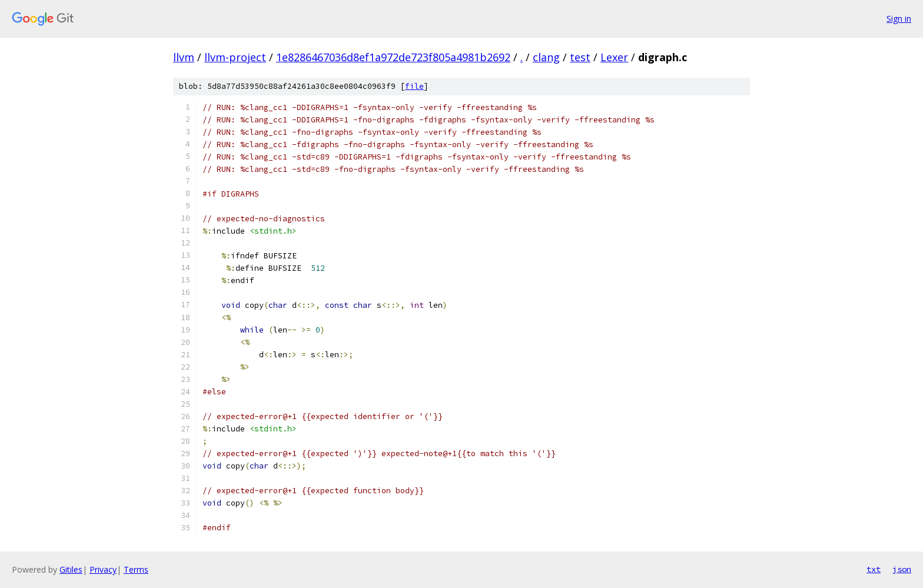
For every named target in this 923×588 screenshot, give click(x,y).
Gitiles (71, 569)
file (414, 86)
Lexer (614, 57)
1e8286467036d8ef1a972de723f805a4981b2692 (393, 57)
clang (546, 57)
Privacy (103, 569)
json (902, 569)
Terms (136, 569)
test (580, 57)
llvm (184, 57)
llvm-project (235, 57)
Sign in (899, 19)
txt (874, 569)
